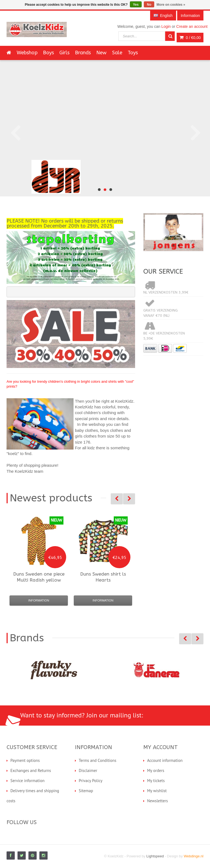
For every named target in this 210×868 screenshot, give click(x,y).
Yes (136, 5)
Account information (165, 760)
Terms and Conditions (97, 760)
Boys (48, 53)
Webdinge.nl (194, 856)
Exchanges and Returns (31, 770)
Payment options (25, 760)
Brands (83, 53)
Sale (117, 53)
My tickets (156, 781)
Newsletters (157, 801)
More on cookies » (171, 5)
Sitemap (86, 791)
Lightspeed (155, 856)
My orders (156, 770)
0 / (190, 38)
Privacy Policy (91, 781)
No (149, 5)
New (101, 53)
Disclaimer (88, 770)
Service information (27, 781)
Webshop (27, 53)
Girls (64, 53)
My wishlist (157, 791)
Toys (133, 53)
